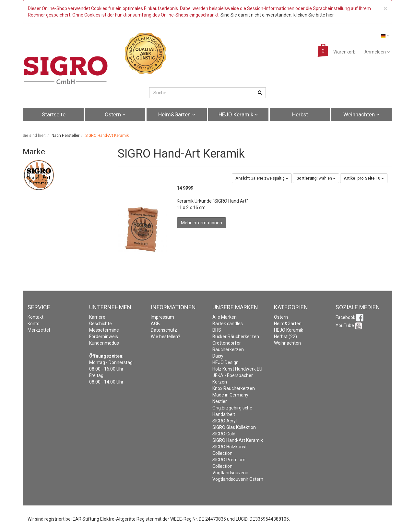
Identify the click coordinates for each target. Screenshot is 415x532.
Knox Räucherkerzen (234, 388)
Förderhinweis (104, 337)
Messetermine (104, 330)
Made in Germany (230, 395)
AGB (155, 324)
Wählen (316, 178)
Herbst (300, 114)
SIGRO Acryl (225, 421)
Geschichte (101, 324)
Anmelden (377, 52)
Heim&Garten (177, 114)
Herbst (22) (285, 337)
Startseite (54, 114)
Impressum (162, 317)
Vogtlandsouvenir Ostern (238, 479)
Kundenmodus (104, 343)
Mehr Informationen (202, 223)
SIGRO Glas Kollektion (234, 427)
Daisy (218, 356)
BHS (217, 330)
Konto (34, 324)
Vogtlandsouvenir (230, 473)
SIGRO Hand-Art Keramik (238, 440)
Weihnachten (362, 114)
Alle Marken (225, 317)
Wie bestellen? (166, 337)
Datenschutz (164, 330)
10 (364, 178)
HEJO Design (225, 362)
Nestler (220, 401)
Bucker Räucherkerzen (236, 337)
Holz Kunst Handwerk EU (237, 369)
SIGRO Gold (224, 434)
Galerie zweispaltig (262, 178)
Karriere (97, 317)
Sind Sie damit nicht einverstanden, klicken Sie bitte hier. (278, 15)
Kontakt (36, 317)
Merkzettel (39, 330)
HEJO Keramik (238, 114)
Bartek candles (228, 324)
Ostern (115, 114)
